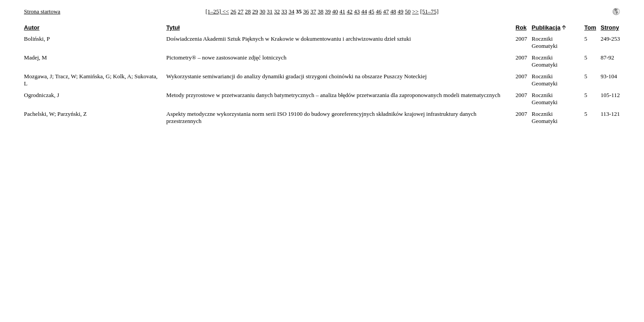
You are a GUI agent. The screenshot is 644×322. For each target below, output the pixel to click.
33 (284, 11)
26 (233, 11)
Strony (610, 28)
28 (248, 11)
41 (342, 11)
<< (226, 11)
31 (269, 11)
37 (313, 11)
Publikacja (546, 28)
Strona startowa (42, 11)
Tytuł (173, 28)
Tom (590, 28)
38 (320, 11)
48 (393, 11)
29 (255, 11)
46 (379, 11)
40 (335, 11)
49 (400, 11)
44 (364, 11)
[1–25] (214, 11)
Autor (32, 28)
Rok (521, 28)
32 (277, 11)
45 (371, 11)
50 (408, 11)
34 (291, 11)
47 (386, 11)
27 (240, 11)
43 (357, 11)
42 (350, 11)
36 (306, 11)
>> (415, 11)
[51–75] (429, 11)
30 (262, 11)
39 (328, 11)
